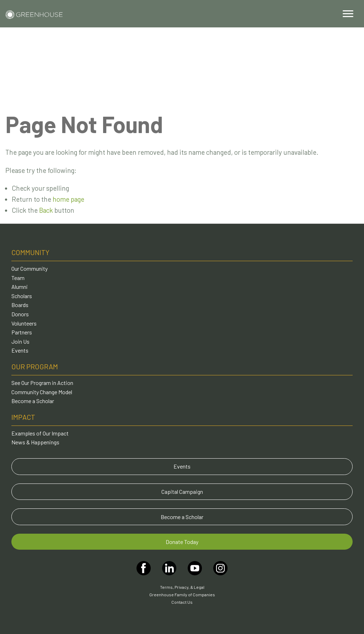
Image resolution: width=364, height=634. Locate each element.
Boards (20, 305)
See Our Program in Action (42, 383)
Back (46, 210)
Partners (22, 332)
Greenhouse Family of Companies (182, 595)
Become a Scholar (33, 401)
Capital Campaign (182, 492)
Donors (20, 314)
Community (30, 252)
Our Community (30, 268)
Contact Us (182, 602)
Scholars (22, 296)
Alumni (20, 287)
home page (68, 199)
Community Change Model (42, 392)
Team (18, 278)
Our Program (35, 366)
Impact (23, 417)
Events (20, 350)
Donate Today (182, 542)
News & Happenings (35, 442)
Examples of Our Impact (40, 433)
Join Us (20, 341)
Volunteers (24, 323)
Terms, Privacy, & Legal (182, 587)
